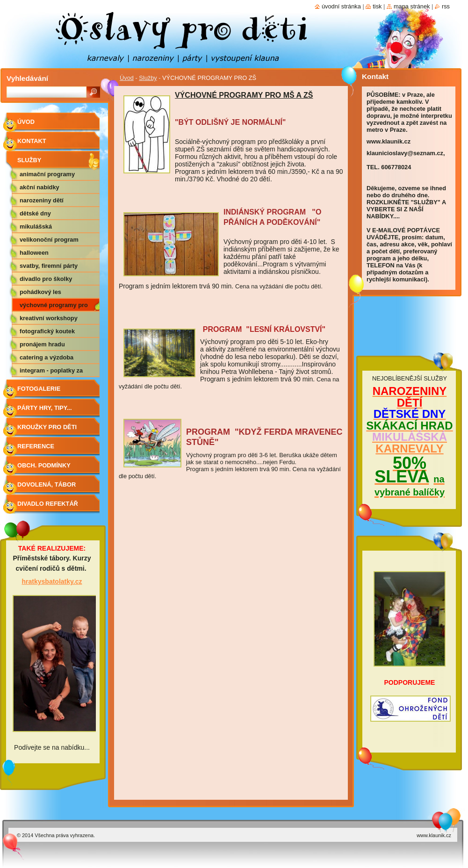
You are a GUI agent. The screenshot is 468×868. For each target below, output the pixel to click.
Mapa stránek (412, 6)
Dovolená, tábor (47, 484)
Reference (36, 446)
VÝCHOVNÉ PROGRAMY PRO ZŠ (54, 307)
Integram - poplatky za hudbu (51, 372)
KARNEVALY (409, 448)
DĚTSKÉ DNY (35, 213)
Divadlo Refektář (48, 504)
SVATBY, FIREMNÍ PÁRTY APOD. (49, 267)
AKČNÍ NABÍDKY (40, 187)
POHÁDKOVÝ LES (40, 292)
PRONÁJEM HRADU (42, 344)
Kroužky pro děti (47, 427)
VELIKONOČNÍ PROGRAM (49, 240)
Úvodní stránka (341, 6)
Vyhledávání (27, 78)
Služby (148, 78)
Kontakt (32, 141)
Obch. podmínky (44, 465)
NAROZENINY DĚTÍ (42, 200)
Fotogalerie (39, 389)
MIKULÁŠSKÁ (36, 226)
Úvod (127, 78)
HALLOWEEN (34, 253)
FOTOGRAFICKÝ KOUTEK (47, 331)
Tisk (377, 6)
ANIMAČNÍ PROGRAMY (47, 174)
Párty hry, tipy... (45, 408)
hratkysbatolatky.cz (52, 581)
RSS (446, 6)
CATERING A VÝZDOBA (47, 357)
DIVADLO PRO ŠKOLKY (46, 279)
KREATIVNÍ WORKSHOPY (49, 318)
